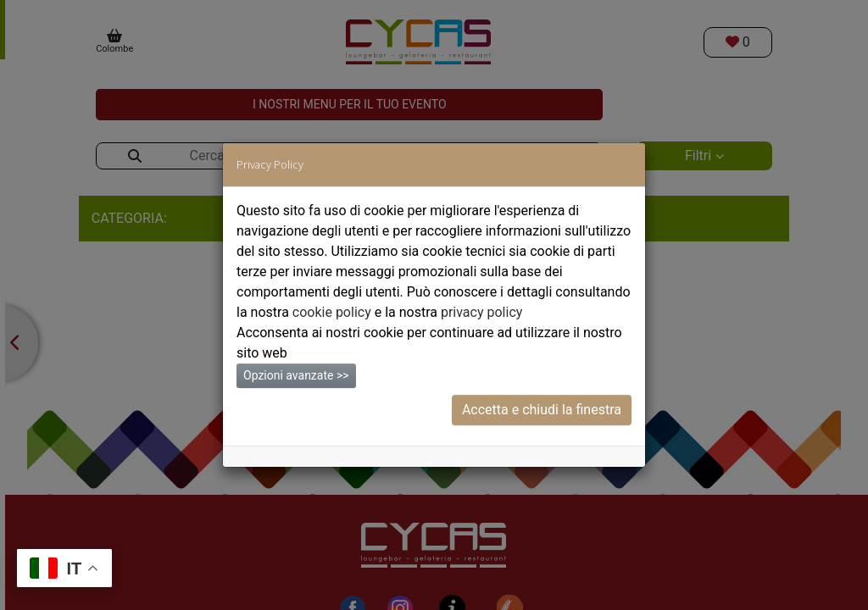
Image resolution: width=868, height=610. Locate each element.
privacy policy (481, 312)
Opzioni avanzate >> (296, 375)
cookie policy (332, 312)
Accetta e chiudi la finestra (542, 410)
